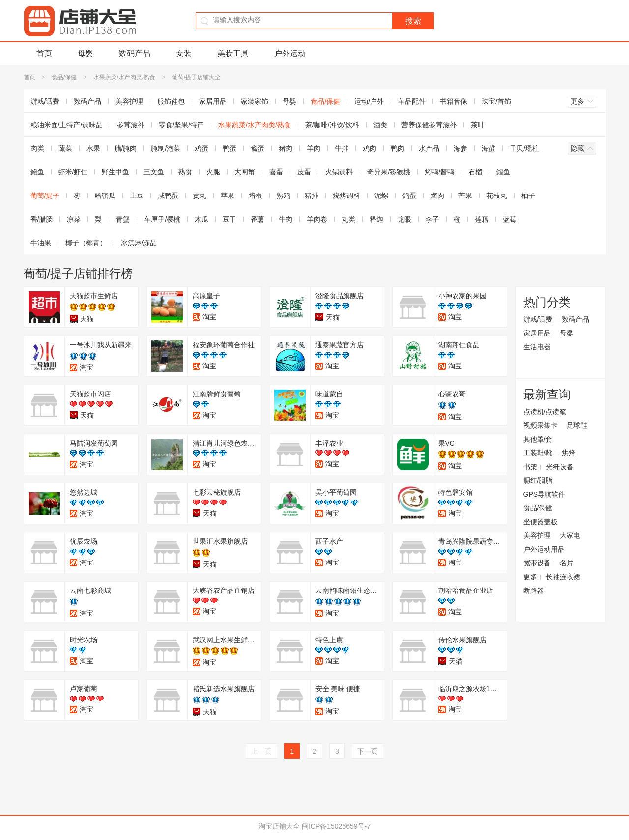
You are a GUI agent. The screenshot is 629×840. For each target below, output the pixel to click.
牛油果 (41, 243)
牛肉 (286, 219)
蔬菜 (65, 148)
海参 (460, 148)
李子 (432, 219)
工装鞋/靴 (538, 453)
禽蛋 (257, 148)
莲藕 (482, 219)
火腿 (213, 172)
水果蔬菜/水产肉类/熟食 (125, 77)
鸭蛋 (229, 148)
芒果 (465, 196)
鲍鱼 (37, 172)
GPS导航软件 (544, 494)
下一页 (368, 751)
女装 (184, 53)
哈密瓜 (105, 196)
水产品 (429, 148)
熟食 (185, 172)
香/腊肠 (42, 219)
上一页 (261, 751)
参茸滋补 (131, 125)
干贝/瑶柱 (524, 148)
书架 (530, 467)
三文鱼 (154, 172)
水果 (93, 148)
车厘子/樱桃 (162, 219)
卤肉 (437, 196)
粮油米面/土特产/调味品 (67, 125)
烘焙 (569, 453)
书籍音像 (454, 101)
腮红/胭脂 (538, 480)
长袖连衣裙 (563, 577)
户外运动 (290, 53)
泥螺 (381, 196)
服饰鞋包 (171, 101)
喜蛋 (276, 172)
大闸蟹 (245, 172)
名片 (567, 563)
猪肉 (286, 148)
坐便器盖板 (541, 522)
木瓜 (201, 219)
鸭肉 (398, 148)
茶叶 (478, 125)
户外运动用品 (544, 549)
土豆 (137, 196)
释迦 (376, 219)
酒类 (380, 125)
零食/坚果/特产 (181, 125)
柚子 (528, 196)
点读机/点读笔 (545, 412)
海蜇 (488, 148)
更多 (530, 577)
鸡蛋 (201, 148)
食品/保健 (64, 77)
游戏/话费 (45, 101)
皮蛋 (304, 172)
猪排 (312, 196)
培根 (256, 196)
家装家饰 (255, 101)
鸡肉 (370, 148)
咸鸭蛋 (168, 196)
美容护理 (129, 101)
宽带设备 (537, 563)
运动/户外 (369, 101)
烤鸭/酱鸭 (439, 172)
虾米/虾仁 (73, 172)
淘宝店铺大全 (279, 826)
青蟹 (123, 219)
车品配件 (412, 101)
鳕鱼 (503, 172)
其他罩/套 (538, 439)
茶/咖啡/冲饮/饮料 (332, 125)
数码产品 (135, 53)
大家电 (570, 535)
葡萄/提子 (45, 196)
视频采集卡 (541, 425)
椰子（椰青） (86, 243)
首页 (44, 53)
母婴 (86, 53)
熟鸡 (284, 196)
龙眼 (404, 219)
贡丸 (200, 196)
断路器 (534, 590)
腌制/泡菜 (166, 148)
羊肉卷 (317, 219)
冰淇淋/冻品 (139, 243)
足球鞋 (577, 425)
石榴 (475, 172)
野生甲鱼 (115, 172)
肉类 (37, 148)
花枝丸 (497, 196)
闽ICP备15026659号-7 (336, 826)
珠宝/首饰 (496, 101)
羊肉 (314, 148)
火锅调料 (339, 172)
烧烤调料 (346, 196)
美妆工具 (233, 53)
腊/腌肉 (126, 148)
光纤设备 (560, 467)
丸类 (348, 219)
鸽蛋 (409, 196)
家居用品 (213, 101)
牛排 (342, 148)
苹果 (228, 196)
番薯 (257, 219)
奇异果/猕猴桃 (389, 172)
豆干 (229, 219)
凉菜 (74, 219)
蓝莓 (510, 219)
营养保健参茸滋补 (429, 125)
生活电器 (537, 347)
